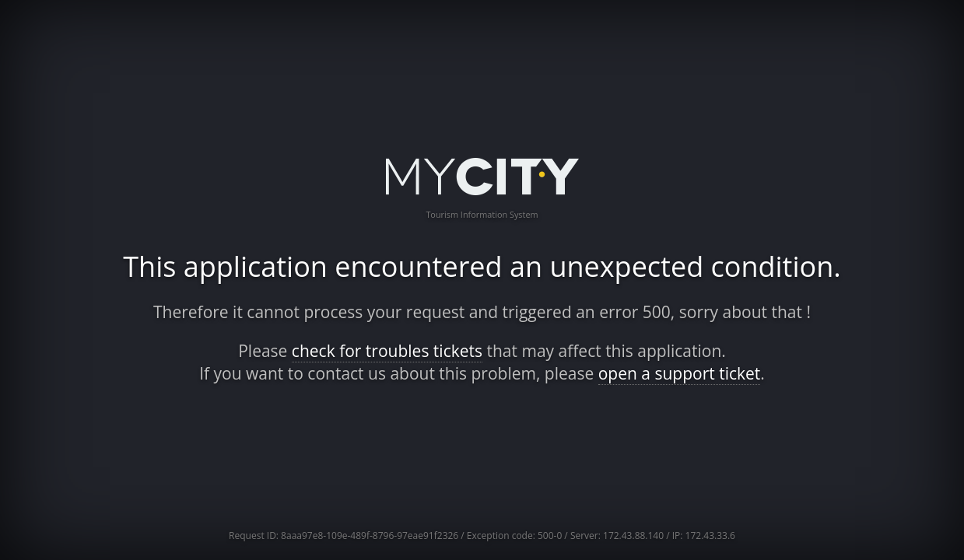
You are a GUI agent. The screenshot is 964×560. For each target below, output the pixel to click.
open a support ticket (680, 373)
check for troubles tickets (387, 351)
